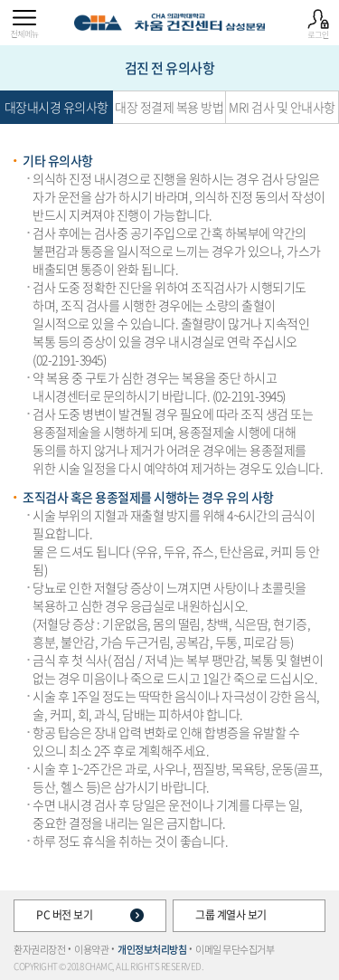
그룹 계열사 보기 (249, 915)
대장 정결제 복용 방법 (169, 107)
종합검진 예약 (321, 68)
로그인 (318, 24)
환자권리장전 (39, 950)
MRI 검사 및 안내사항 (282, 107)
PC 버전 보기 (90, 915)
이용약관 (91, 950)
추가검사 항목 (18, 68)
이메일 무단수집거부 (235, 950)
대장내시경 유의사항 (56, 107)
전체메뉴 (25, 24)
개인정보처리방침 (152, 950)
